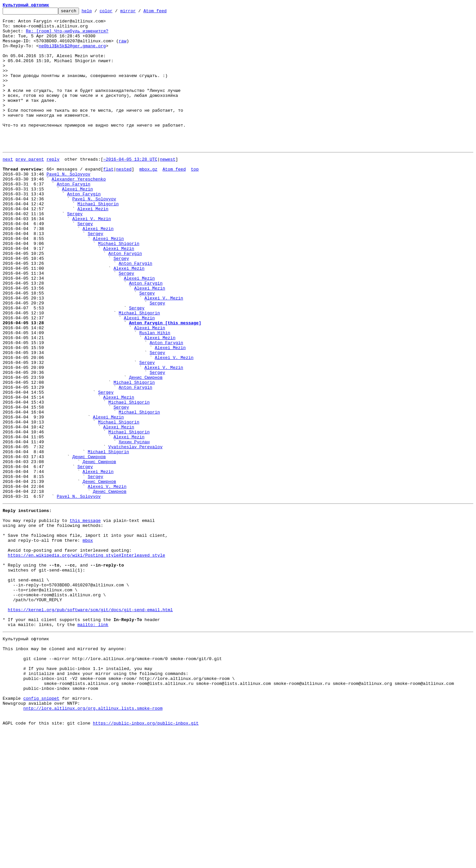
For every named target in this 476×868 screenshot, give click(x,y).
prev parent (30, 188)
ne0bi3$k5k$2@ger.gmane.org (72, 54)
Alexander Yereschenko (79, 212)
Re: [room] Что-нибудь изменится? (67, 36)
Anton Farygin (74, 217)
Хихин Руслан (134, 527)
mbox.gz (148, 200)
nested (124, 200)
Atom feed (165, 13)
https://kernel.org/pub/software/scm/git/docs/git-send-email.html (90, 727)
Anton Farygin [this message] (165, 384)
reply (53, 188)
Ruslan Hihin (155, 396)
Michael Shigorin (98, 241)
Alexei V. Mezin (92, 259)
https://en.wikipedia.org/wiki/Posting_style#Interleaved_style (87, 661)
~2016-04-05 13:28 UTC (130, 188)
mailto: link (93, 744)
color (116, 13)
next (8, 188)
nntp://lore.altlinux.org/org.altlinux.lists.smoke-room (93, 843)
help (97, 13)
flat (108, 200)
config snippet (41, 831)
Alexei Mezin (77, 223)
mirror (138, 13)
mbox (88, 643)
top (195, 200)
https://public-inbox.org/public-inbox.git (146, 861)
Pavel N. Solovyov (69, 206)
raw (122, 48)
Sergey (75, 253)
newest (168, 188)
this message (85, 619)
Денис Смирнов (146, 450)
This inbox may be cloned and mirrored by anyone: (64, 771)
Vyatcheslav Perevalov (136, 533)
